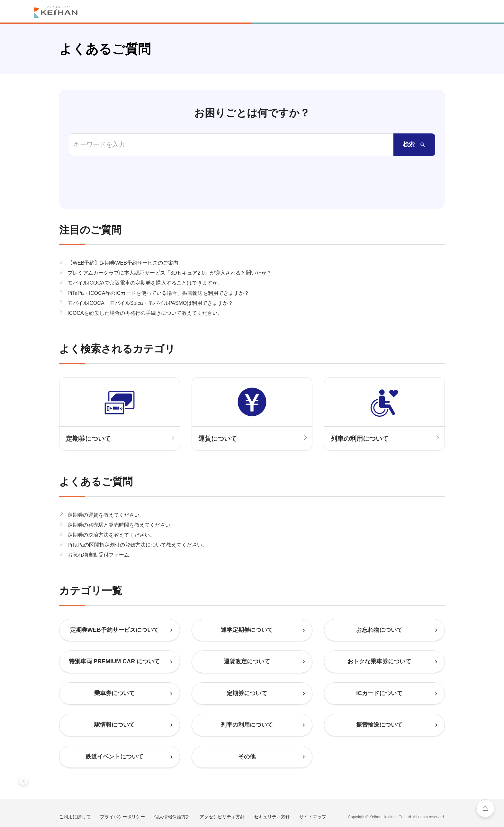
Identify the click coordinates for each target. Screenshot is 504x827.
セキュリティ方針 (272, 791)
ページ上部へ (485, 808)
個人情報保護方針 (172, 791)
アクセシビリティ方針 (222, 791)
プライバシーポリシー (122, 791)
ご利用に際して (75, 791)
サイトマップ (313, 791)
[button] (252, 237)
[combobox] (231, 145)
